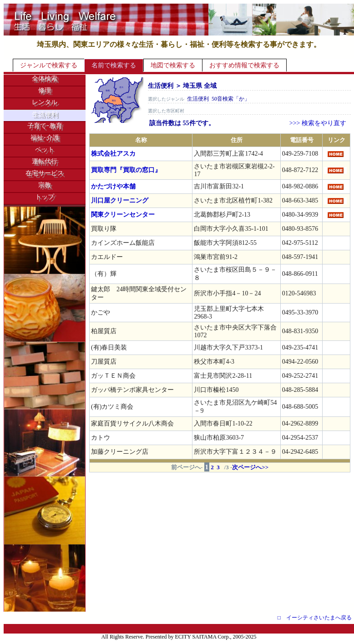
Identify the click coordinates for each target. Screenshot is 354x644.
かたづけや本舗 (113, 186)
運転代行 (45, 161)
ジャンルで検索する (49, 65)
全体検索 (45, 79)
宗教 (45, 185)
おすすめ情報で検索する (244, 65)
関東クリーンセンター (123, 215)
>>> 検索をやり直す (318, 123)
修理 (45, 90)
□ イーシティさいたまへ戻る (315, 618)
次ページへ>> (250, 467)
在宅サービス (45, 173)
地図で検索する (173, 65)
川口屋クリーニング (120, 200)
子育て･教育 (45, 126)
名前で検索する (114, 65)
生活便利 (45, 114)
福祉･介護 (45, 138)
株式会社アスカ (113, 154)
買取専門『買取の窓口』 (126, 170)
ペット (45, 150)
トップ (45, 197)
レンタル (45, 102)
